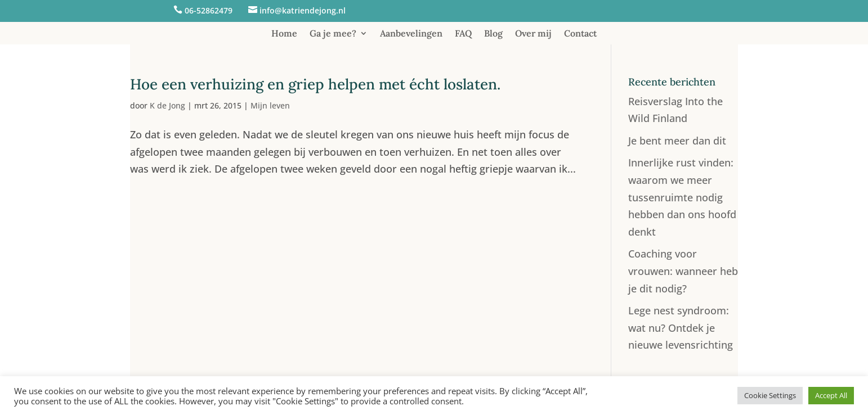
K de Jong (167, 105)
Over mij (533, 34)
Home (284, 34)
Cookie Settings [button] (770, 395)
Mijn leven (270, 105)
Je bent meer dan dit (677, 141)
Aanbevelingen (411, 34)
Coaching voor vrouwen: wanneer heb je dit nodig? (683, 271)
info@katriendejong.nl (303, 10)
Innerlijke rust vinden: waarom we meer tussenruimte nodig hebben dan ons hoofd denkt (682, 197)
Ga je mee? (333, 34)
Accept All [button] (831, 395)
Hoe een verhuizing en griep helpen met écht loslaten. (315, 84)
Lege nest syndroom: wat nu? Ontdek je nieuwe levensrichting (681, 328)
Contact (580, 34)
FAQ (463, 34)
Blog (493, 34)
